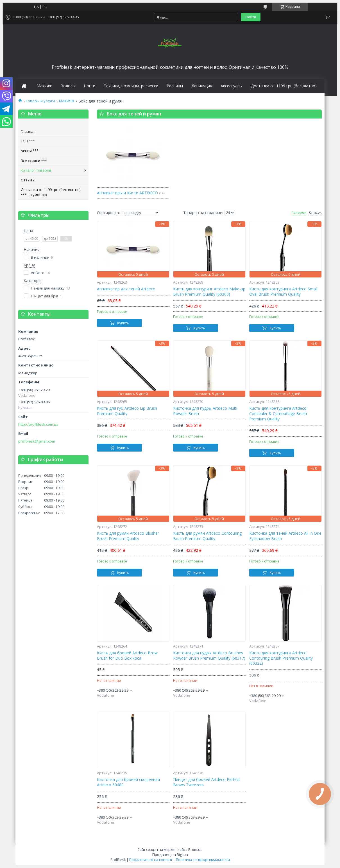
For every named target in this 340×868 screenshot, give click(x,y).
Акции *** (30, 151)
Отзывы (28, 180)
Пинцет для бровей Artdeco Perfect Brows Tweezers (207, 782)
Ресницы (175, 86)
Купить (123, 323)
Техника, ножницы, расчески (131, 86)
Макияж (44, 86)
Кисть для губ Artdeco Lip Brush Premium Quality (127, 411)
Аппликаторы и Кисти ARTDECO (127, 193)
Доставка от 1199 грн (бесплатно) (284, 86)
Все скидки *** (34, 161)
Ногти (89, 86)
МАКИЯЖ (67, 101)
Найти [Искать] (251, 17)
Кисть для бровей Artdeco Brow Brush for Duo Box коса (127, 656)
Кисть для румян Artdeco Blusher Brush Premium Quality (128, 536)
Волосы (68, 86)
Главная (28, 131)
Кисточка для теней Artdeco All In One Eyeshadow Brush (285, 536)
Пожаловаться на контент (151, 860)
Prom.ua (195, 849)
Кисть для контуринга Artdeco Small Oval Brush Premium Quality (283, 292)
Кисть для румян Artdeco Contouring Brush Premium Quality (207, 536)
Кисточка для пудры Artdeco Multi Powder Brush (205, 411)
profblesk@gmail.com (37, 441)
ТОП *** (28, 141)
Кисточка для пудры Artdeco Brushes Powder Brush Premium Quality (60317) (209, 656)
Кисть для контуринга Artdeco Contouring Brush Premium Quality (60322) (281, 658)
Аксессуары (232, 86)
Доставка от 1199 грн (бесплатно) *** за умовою (51, 192)
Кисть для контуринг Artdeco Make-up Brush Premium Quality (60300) (209, 292)
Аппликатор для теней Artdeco (126, 289)
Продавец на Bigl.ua (170, 855)
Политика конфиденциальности (203, 860)
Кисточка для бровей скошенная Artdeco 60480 (128, 782)
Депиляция (202, 86)
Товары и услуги (40, 101)
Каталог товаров (36, 170)
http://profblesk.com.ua (38, 424)
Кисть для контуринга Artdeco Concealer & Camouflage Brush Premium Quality (278, 414)
